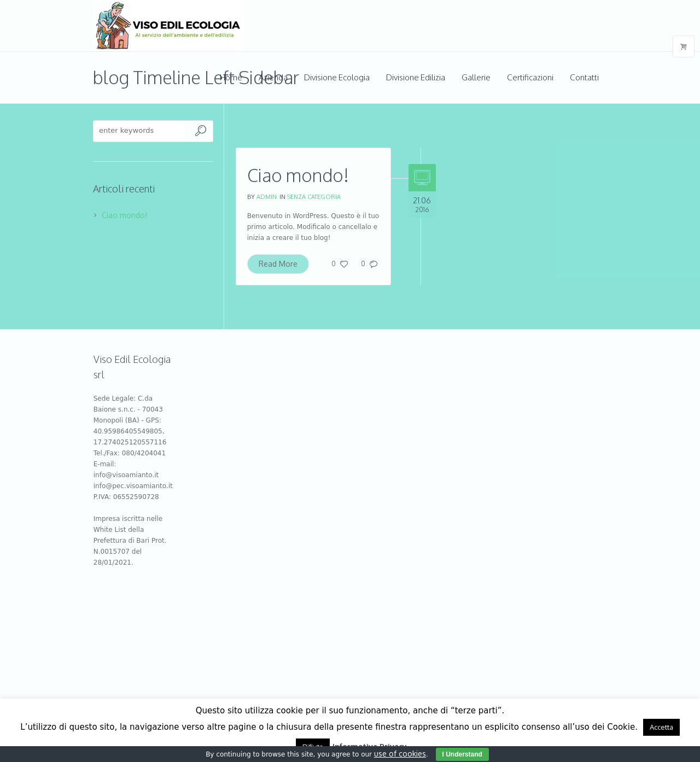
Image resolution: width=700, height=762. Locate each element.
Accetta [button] (661, 727)
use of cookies (400, 754)
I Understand (462, 754)
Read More (278, 264)
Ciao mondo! (298, 175)
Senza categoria (314, 197)
